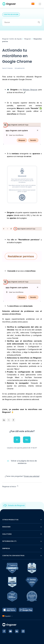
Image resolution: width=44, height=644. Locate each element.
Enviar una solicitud (32, 476)
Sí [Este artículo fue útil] (17, 440)
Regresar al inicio (11, 486)
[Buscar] (22, 22)
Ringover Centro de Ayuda (12, 39)
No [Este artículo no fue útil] (27, 440)
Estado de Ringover (16, 505)
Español (8, 616)
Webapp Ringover (30, 90)
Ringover (28, 39)
